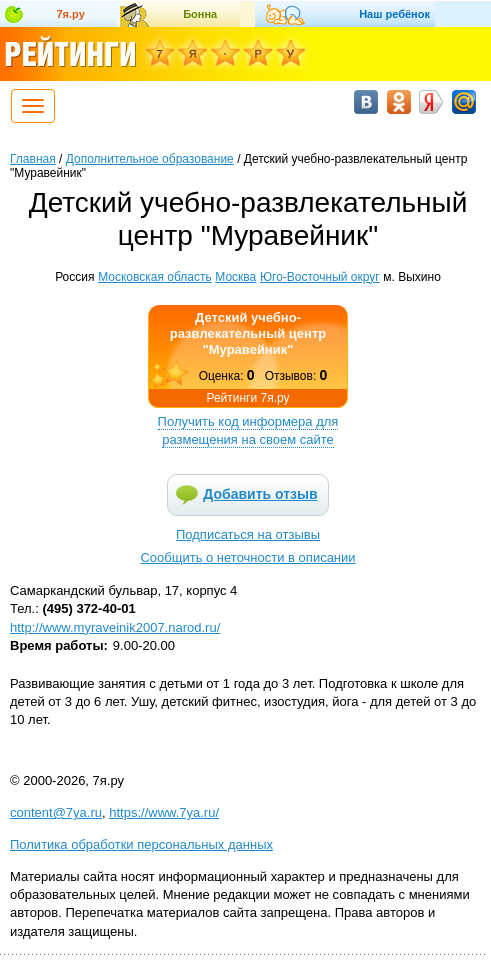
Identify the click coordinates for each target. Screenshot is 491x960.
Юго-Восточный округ (320, 277)
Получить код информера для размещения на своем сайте (248, 430)
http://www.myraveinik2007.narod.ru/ (115, 627)
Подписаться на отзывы (248, 534)
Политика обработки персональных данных (141, 844)
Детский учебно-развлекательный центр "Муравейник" (248, 333)
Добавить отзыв (260, 494)
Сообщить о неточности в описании (247, 557)
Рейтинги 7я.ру (247, 398)
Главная (33, 159)
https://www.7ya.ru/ (164, 812)
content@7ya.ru (56, 812)
